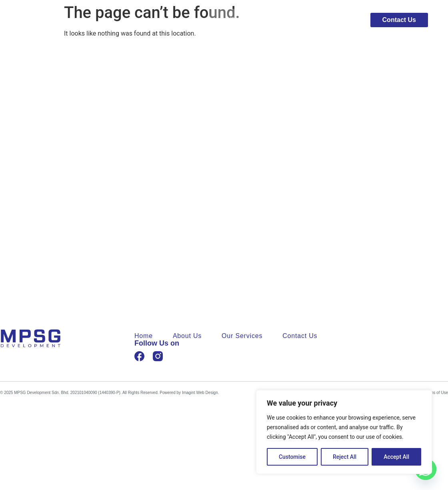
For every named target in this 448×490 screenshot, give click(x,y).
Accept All (396, 457)
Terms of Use (436, 393)
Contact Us (300, 336)
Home (239, 20)
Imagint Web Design (200, 393)
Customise (292, 457)
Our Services (332, 20)
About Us (280, 20)
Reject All (345, 457)
